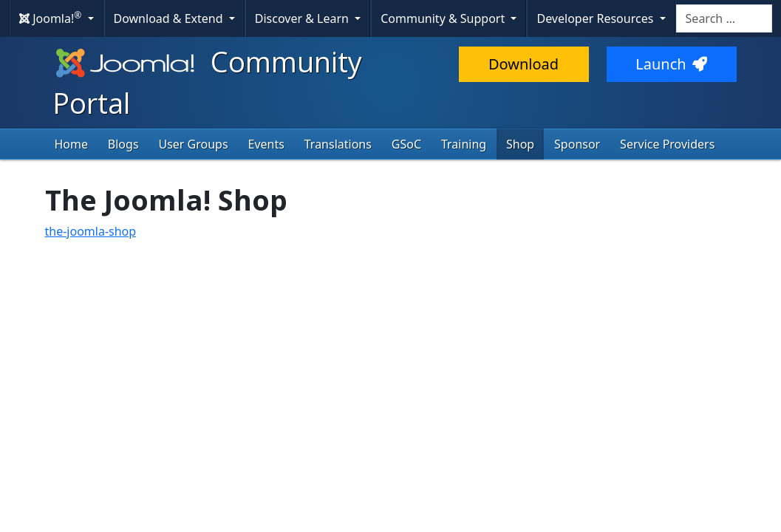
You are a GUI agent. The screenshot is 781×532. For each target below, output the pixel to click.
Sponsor (578, 144)
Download (523, 64)
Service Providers (668, 144)
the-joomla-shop (91, 231)
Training (464, 144)
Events (266, 144)
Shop (521, 144)
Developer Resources (596, 18)
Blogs (123, 144)
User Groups (194, 144)
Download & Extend (170, 18)
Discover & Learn (303, 18)
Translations (338, 144)
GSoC (406, 144)
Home (72, 144)
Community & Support (444, 18)
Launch (671, 64)
